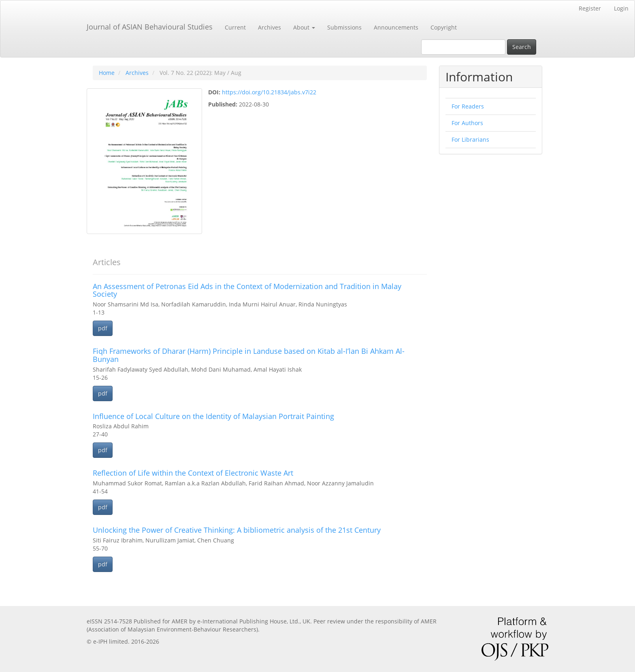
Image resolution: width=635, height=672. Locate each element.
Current (235, 27)
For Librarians (470, 139)
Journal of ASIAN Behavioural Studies (150, 27)
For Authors (467, 123)
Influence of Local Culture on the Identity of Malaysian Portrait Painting (213, 416)
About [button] (304, 27)
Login (621, 8)
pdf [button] (103, 328)
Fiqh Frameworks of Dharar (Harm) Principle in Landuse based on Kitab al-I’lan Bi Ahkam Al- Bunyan (249, 355)
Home (107, 73)
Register (590, 8)
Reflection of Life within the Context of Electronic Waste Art (193, 473)
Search (522, 47)
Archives (270, 27)
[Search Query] (463, 47)
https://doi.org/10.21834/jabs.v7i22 (269, 92)
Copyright (444, 27)
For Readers (468, 106)
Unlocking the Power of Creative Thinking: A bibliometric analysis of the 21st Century (237, 530)
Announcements (396, 27)
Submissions (344, 27)
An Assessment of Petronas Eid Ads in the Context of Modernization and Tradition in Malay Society (247, 290)
